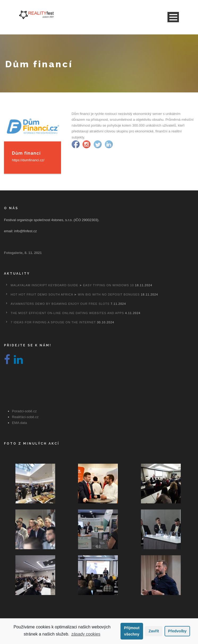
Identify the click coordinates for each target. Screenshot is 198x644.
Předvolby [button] (177, 631)
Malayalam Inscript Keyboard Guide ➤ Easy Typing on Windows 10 (72, 285)
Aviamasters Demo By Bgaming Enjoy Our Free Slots (60, 304)
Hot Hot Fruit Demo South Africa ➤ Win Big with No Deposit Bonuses (75, 294)
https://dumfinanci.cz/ (28, 160)
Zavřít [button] (154, 631)
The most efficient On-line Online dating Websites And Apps (67, 313)
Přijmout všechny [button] (132, 631)
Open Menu (173, 17)
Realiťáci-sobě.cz (25, 417)
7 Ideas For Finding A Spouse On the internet (53, 322)
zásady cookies (86, 634)
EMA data (19, 423)
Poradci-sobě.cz (24, 411)
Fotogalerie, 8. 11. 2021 (23, 253)
